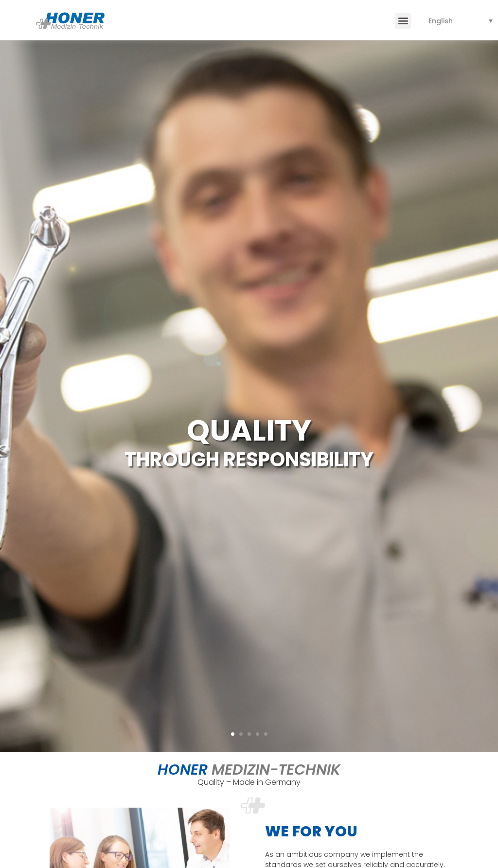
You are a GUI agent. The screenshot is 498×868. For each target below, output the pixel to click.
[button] (403, 21)
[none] (461, 21)
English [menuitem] (441, 21)
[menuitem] (461, 21)
